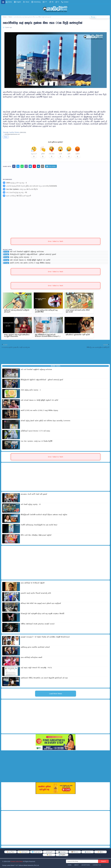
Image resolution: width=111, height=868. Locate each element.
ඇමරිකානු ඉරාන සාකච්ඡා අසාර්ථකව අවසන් (35, 647)
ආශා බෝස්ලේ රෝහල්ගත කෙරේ (31, 657)
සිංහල (93, 17)
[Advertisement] (55, 103)
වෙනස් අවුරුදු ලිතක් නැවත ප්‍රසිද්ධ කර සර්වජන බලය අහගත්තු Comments (32, 186)
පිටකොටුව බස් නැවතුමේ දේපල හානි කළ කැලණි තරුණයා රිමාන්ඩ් (42, 614)
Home (9, 2)
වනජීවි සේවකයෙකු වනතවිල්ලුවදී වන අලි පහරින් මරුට (39, 525)
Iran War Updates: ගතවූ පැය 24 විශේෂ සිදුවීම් (22, 189)
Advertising (36, 2)
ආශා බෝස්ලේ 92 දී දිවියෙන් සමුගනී (19, 196)
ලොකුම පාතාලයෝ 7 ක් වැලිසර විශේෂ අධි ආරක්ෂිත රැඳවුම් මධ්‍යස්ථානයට (45, 637)
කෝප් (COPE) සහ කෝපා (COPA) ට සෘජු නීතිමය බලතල (30, 263)
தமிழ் (107, 17)
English (17, 2)
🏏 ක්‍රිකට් (100, 852)
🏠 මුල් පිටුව (11, 852)
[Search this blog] (82, 861)
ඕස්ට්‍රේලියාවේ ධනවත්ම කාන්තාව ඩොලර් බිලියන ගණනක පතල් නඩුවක (44, 515)
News (6, 137)
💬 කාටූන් (49, 852)
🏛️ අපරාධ (88, 852)
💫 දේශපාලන (23, 852)
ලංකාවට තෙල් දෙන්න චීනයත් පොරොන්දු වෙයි (36, 593)
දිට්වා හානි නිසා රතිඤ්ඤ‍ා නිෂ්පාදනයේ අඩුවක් (36, 535)
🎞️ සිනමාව (75, 852)
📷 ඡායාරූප (62, 852)
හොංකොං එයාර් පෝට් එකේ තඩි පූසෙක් (34, 494)
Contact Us (97, 865)
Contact (65, 2)
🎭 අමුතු (49, 855)
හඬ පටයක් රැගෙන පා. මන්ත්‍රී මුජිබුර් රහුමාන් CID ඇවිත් (30, 260)
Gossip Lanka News (17, 862)
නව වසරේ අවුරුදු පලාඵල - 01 (17, 192)
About (26, 2)
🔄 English (62, 855)
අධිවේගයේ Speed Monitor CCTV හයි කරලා (35, 431)
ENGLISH (100, 17)
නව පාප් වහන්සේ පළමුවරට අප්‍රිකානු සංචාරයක (27, 252)
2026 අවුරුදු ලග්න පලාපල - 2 (16, 183)
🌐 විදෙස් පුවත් (36, 852)
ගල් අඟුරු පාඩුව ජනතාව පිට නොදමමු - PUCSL (36, 668)
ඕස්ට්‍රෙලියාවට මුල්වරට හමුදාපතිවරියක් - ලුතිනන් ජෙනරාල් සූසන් (33, 254)
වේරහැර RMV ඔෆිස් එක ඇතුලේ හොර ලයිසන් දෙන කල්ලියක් (41, 603)
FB (51, 2)
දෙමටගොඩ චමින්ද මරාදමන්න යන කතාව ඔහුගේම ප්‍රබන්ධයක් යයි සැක (44, 678)
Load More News (55, 694)
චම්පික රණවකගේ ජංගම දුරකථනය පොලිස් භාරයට (38, 624)
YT (45, 2)
